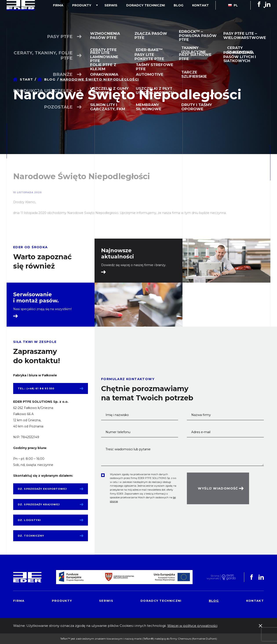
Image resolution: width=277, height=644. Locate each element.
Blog (185, 14)
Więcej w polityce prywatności (192, 626)
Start (26, 79)
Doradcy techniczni (157, 14)
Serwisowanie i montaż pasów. (36, 298)
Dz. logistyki (29, 520)
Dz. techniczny (31, 536)
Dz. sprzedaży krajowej (39, 504)
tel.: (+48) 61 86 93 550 (36, 388)
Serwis (126, 14)
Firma (82, 14)
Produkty (101, 14)
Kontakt (203, 14)
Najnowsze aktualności (118, 254)
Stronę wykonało (213, 577)
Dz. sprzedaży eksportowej (42, 489)
